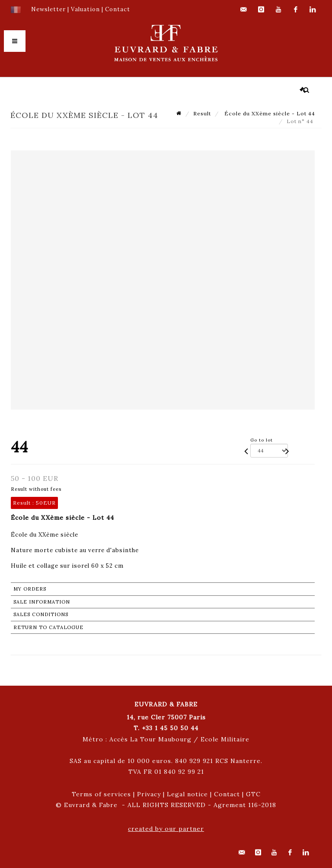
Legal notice (187, 794)
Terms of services (101, 794)
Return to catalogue (48, 627)
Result (202, 113)
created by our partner (166, 829)
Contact (227, 794)
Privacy (149, 794)
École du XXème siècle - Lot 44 (269, 113)
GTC (253, 794)
